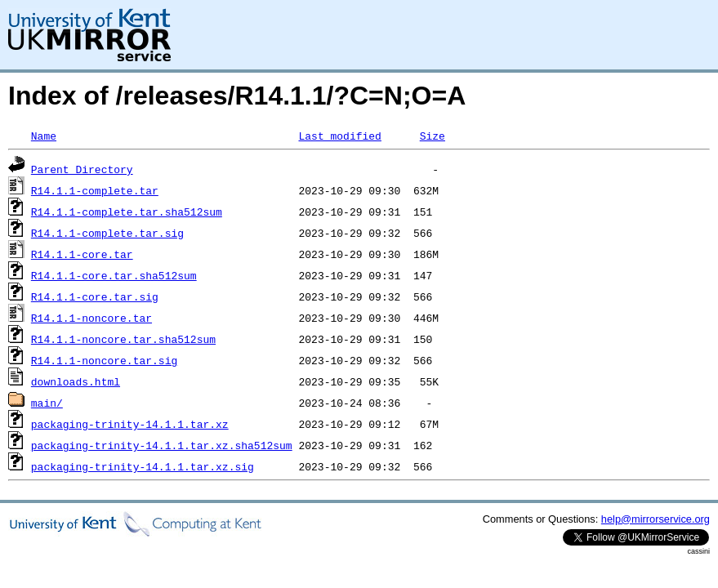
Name (44, 136)
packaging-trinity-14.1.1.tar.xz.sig (143, 466)
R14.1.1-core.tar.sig (95, 296)
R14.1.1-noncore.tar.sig (104, 360)
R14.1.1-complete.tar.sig (107, 233)
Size (433, 136)
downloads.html (76, 381)
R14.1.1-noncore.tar (91, 318)
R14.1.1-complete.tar (95, 190)
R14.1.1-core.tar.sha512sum (114, 275)
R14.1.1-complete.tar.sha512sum (127, 212)
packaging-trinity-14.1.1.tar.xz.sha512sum (162, 445)
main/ (47, 403)
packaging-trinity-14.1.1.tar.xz (130, 424)
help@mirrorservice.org (656, 519)
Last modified (339, 136)
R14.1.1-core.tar (82, 254)
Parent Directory (82, 169)
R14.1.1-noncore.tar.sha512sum (123, 339)
